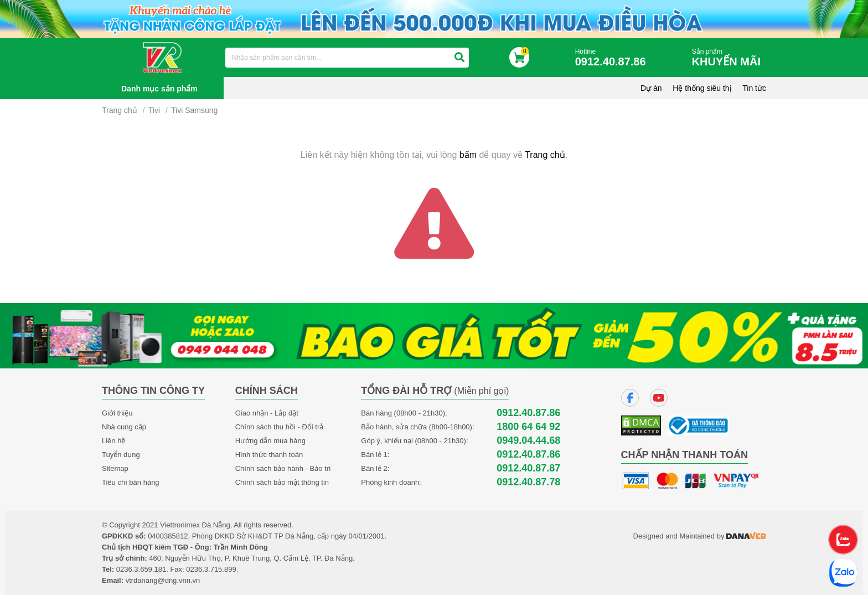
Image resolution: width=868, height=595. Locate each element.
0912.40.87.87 (528, 468)
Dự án (651, 88)
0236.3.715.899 (211, 569)
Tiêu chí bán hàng (131, 482)
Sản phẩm (729, 58)
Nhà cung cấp (124, 427)
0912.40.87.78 (528, 482)
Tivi (154, 110)
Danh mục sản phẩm (159, 89)
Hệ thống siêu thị (702, 88)
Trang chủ (120, 110)
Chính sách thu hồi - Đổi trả (280, 427)
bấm (468, 155)
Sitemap (115, 468)
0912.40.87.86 (528, 413)
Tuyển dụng (121, 455)
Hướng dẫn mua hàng (270, 441)
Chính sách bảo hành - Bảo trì (283, 468)
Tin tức (754, 88)
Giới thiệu (117, 413)
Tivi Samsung (194, 110)
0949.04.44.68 (528, 441)
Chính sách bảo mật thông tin (282, 482)
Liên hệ (113, 441)
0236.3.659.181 (141, 569)
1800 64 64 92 (528, 427)
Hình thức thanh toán (269, 455)
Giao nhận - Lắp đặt (267, 413)
